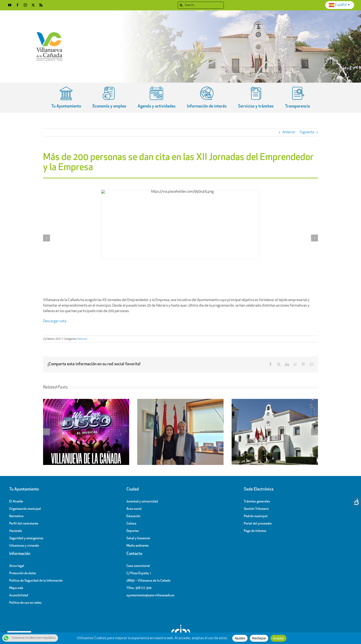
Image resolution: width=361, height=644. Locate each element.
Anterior (289, 132)
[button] (47, 238)
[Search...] (201, 5)
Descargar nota (55, 321)
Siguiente (307, 132)
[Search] (181, 5)
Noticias (82, 339)
